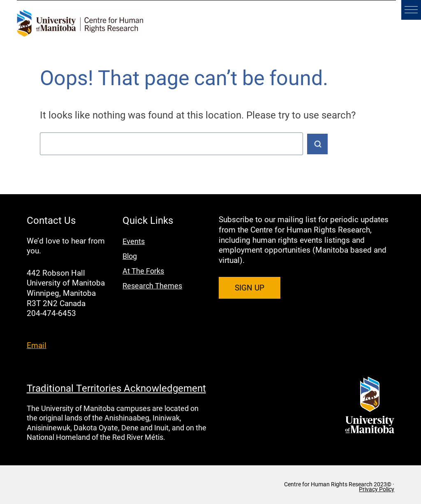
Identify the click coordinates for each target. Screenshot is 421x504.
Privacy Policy (377, 489)
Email (37, 345)
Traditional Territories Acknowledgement (116, 388)
